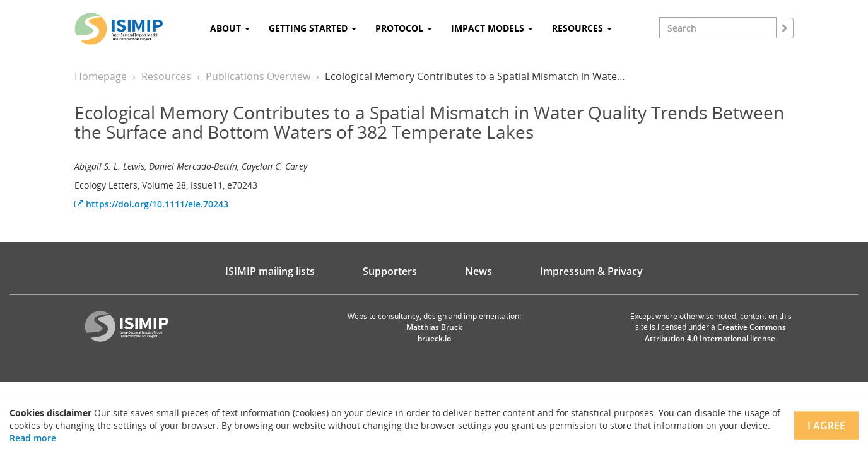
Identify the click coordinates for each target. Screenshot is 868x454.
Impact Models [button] (492, 28)
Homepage (101, 76)
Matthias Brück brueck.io (434, 332)
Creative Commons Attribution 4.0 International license (716, 332)
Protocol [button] (404, 28)
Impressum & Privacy (591, 271)
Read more (33, 438)
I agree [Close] (826, 426)
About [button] (230, 28)
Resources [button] (582, 28)
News (478, 271)
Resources (166, 76)
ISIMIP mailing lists (270, 271)
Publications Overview (258, 76)
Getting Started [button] (313, 28)
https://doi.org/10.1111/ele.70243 (151, 204)
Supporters (390, 271)
